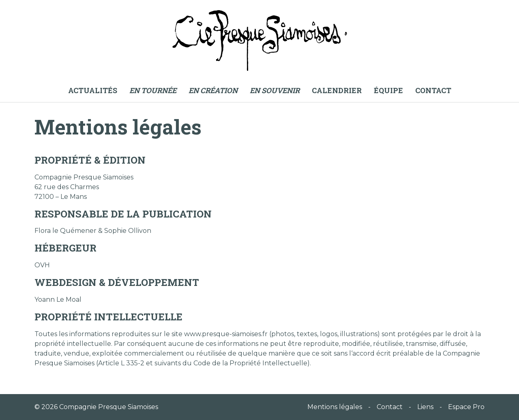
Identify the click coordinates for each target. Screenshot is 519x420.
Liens (425, 407)
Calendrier (337, 90)
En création (213, 90)
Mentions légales (335, 407)
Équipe (388, 90)
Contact (433, 90)
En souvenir (275, 90)
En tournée (153, 90)
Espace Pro (466, 407)
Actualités (93, 90)
